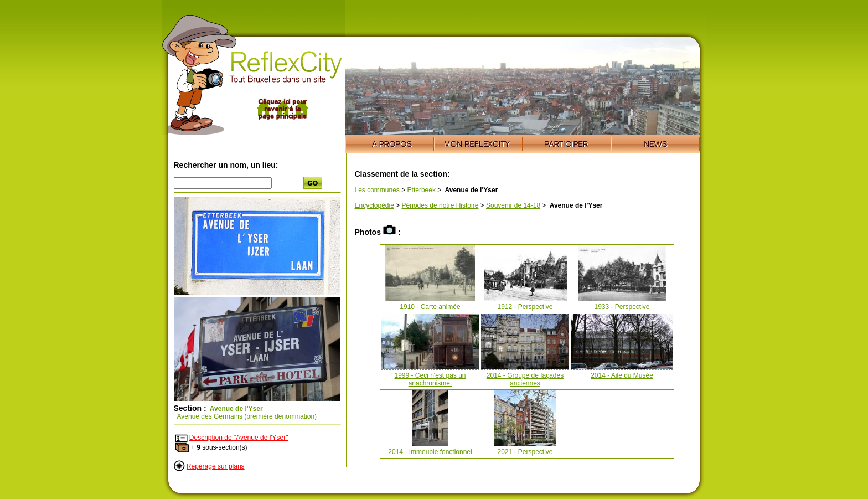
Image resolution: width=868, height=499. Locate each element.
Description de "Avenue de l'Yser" (239, 438)
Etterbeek (422, 190)
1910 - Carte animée (430, 307)
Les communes (377, 190)
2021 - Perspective (525, 452)
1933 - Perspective (622, 307)
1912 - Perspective (525, 307)
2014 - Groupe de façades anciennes (525, 379)
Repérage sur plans (216, 466)
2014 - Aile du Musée (622, 375)
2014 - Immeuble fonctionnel (430, 452)
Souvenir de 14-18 (513, 205)
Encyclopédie (374, 205)
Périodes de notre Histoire (440, 205)
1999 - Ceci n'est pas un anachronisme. (430, 379)
